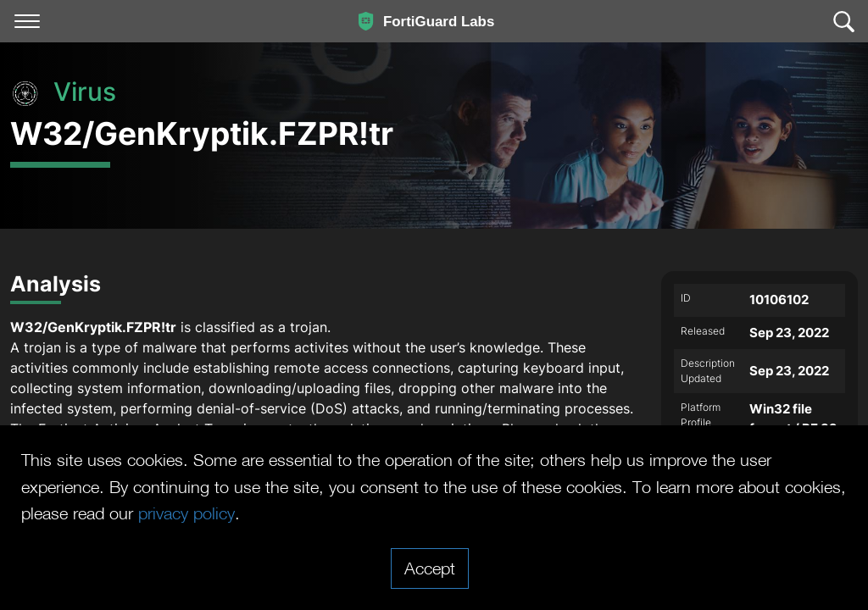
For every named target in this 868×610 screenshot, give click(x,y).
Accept (430, 568)
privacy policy (186, 513)
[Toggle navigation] (27, 21)
